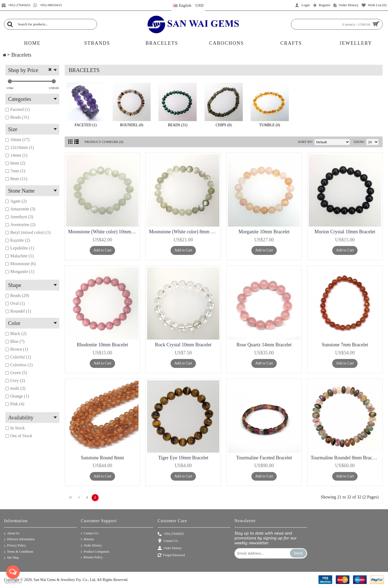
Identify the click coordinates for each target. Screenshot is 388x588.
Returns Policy (92, 557)
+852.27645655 (171, 534)
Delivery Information (19, 540)
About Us (12, 534)
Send (298, 553)
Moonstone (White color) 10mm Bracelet (103, 232)
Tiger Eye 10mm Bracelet (183, 458)
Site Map (11, 558)
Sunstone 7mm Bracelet (345, 345)
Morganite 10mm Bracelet (264, 232)
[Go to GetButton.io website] (13, 582)
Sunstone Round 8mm (102, 458)
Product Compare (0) (104, 142)
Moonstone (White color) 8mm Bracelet (184, 232)
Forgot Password (171, 555)
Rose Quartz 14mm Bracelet (264, 345)
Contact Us (90, 534)
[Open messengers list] (13, 572)
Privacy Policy (15, 546)
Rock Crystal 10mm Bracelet (183, 345)
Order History (91, 546)
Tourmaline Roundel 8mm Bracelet (345, 458)
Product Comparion (95, 552)
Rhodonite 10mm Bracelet (102, 345)
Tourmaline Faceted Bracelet (264, 458)
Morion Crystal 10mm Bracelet (345, 232)
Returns (87, 539)
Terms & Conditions (19, 552)
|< (71, 497)
